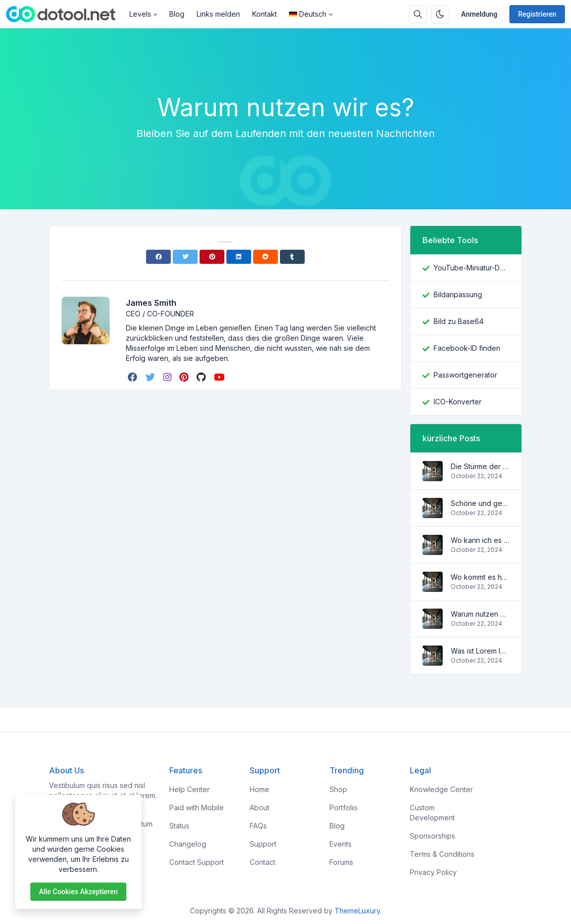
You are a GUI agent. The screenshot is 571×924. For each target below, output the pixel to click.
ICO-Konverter (458, 402)
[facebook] (134, 377)
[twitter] (151, 377)
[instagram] (168, 377)
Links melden (218, 14)
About (259, 807)
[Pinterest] (212, 257)
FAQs (258, 826)
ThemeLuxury (357, 911)
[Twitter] (185, 257)
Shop (338, 789)
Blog (177, 14)
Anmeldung (480, 14)
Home (259, 789)
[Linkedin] (239, 257)
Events (341, 844)
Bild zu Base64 (459, 321)
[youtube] (220, 377)
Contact (263, 862)
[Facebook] (158, 257)
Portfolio (344, 807)
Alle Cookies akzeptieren (78, 892)
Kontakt (265, 14)
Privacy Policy (433, 872)
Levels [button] (140, 14)
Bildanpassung (458, 294)
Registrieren (537, 14)
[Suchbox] (418, 14)
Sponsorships (433, 836)
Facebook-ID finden (467, 348)
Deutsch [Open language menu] (308, 14)
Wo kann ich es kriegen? (480, 540)
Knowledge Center (441, 789)
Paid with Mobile (197, 807)
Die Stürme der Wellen (480, 466)
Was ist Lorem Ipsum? (480, 651)
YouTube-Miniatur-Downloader (471, 268)
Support (263, 844)
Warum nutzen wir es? (480, 614)
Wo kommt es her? (480, 577)
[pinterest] (185, 377)
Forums (341, 862)
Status (179, 826)
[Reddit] (266, 257)
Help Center (189, 789)
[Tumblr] (292, 257)
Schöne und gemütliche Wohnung (480, 503)
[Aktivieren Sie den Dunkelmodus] (440, 14)
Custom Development (432, 813)
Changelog (188, 844)
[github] (202, 377)
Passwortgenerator (465, 375)
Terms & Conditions (442, 854)
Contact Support (197, 862)
